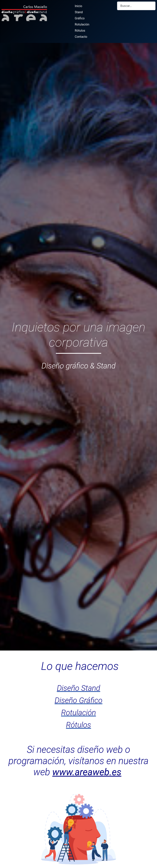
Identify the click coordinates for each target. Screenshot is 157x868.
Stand (79, 12)
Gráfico (80, 18)
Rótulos (80, 31)
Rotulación (82, 24)
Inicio (78, 6)
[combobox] (136, 6)
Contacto (81, 37)
